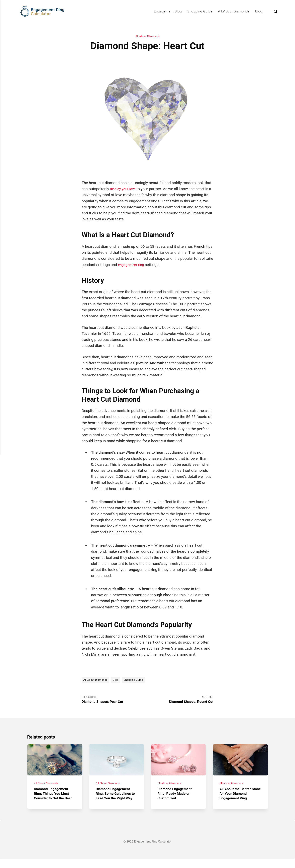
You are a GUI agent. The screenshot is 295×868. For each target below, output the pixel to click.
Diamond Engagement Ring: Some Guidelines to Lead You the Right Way (115, 800)
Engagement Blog (168, 11)
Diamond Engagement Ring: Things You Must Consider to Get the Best (55, 798)
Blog (259, 11)
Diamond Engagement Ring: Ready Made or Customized (176, 798)
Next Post (181, 701)
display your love (124, 189)
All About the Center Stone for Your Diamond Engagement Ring (240, 798)
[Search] (276, 11)
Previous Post (115, 701)
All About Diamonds (234, 11)
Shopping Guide (200, 11)
